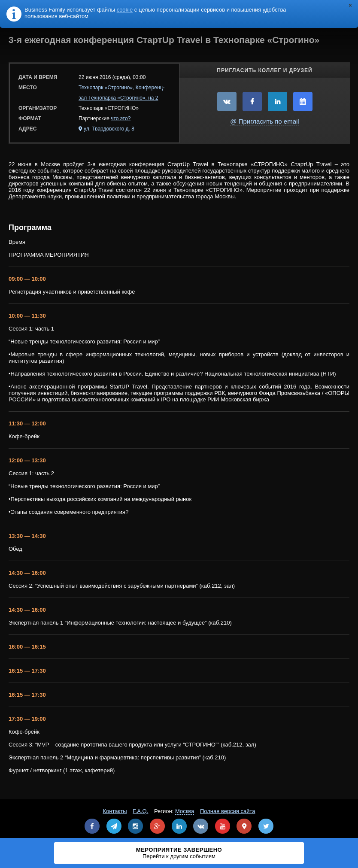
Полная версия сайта (228, 811)
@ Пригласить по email (264, 121)
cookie (125, 10)
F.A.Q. (140, 811)
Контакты (115, 811)
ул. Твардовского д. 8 (109, 129)
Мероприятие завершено (179, 853)
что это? (121, 118)
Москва (185, 811)
